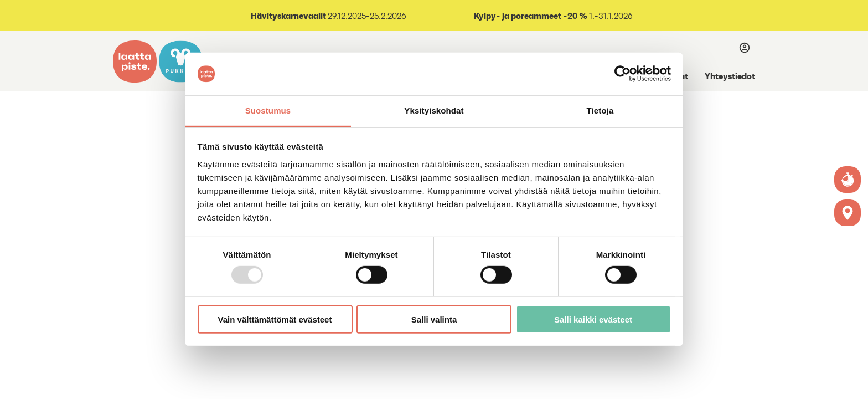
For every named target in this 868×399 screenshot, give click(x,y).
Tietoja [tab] (600, 111)
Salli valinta (434, 319)
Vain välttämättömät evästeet (275, 319)
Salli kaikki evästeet (593, 319)
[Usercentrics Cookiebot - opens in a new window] (622, 74)
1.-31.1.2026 (552, 16)
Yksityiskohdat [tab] (434, 111)
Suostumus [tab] (268, 111)
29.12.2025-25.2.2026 (329, 16)
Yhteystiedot (730, 76)
